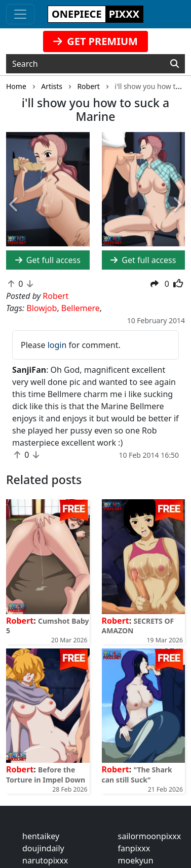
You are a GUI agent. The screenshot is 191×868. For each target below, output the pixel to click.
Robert (20, 621)
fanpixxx (134, 848)
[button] (14, 205)
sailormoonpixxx (150, 836)
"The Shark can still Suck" (137, 774)
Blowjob (42, 308)
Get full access (48, 260)
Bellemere (81, 308)
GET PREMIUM (95, 41)
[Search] (175, 64)
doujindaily (43, 848)
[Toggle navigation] (20, 14)
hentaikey (41, 836)
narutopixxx (45, 860)
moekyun (136, 860)
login (57, 345)
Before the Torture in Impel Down (46, 774)
